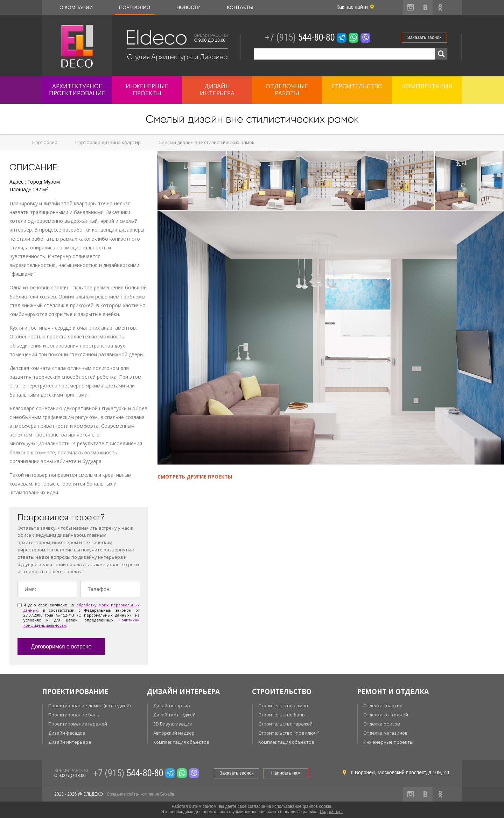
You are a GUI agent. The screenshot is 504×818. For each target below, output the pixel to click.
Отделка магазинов (386, 733)
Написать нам (286, 773)
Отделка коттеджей (386, 715)
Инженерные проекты (388, 742)
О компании (76, 7)
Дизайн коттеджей (174, 715)
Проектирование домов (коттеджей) (89, 706)
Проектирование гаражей (78, 724)
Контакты (240, 7)
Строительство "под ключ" (289, 733)
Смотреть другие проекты (195, 477)
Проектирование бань (74, 715)
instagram (411, 7)
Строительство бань (282, 715)
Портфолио (135, 7)
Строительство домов (283, 706)
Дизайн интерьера (70, 742)
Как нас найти (352, 7)
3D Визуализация (173, 724)
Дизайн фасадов (67, 733)
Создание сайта (122, 794)
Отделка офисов (382, 724)
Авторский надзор (174, 733)
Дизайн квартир (172, 706)
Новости (188, 7)
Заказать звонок (424, 37)
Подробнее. (331, 812)
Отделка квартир (383, 706)
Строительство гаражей (285, 724)
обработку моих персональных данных (82, 607)
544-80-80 (300, 37)
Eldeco (156, 38)
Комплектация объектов (181, 742)
